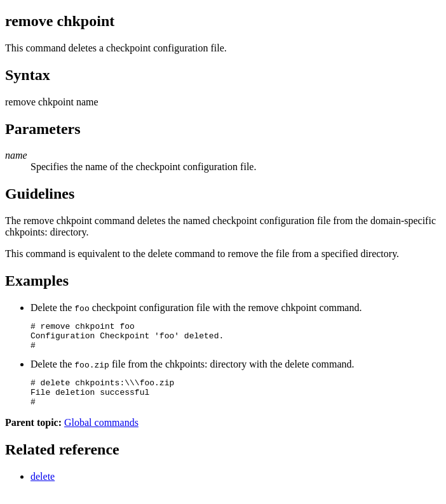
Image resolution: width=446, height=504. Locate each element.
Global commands (101, 434)
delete (43, 488)
